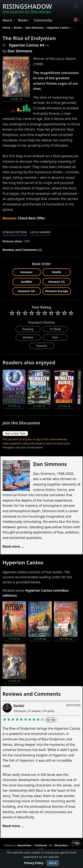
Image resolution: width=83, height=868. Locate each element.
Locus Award (40, 232)
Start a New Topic (15, 433)
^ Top (76, 843)
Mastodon (61, 845)
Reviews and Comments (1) (22, 250)
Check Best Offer (31, 218)
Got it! (53, 863)
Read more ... (13, 546)
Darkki (19, 706)
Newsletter (25, 845)
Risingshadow (27, 8)
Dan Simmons (20, 51)
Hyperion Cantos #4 (26, 45)
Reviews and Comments (32, 694)
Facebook (41, 845)
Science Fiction (15, 232)
